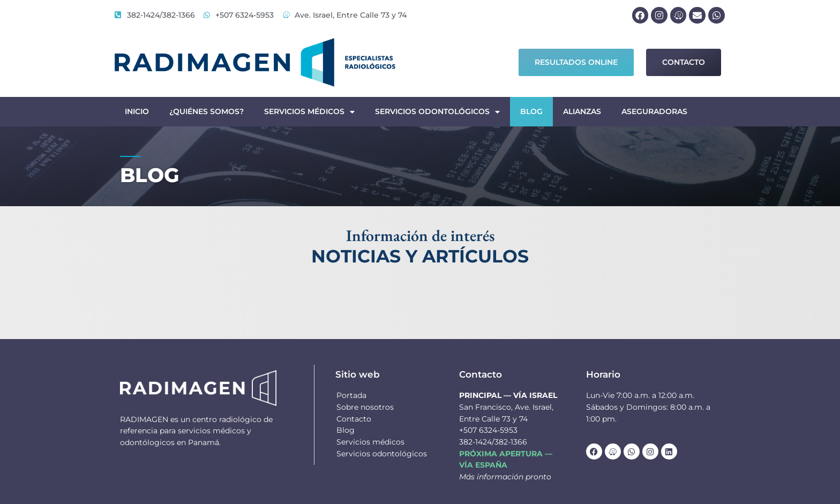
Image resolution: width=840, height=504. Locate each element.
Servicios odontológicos (437, 112)
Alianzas (582, 111)
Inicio (137, 111)
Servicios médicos (309, 112)
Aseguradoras (654, 111)
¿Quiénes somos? (207, 111)
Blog (531, 111)
